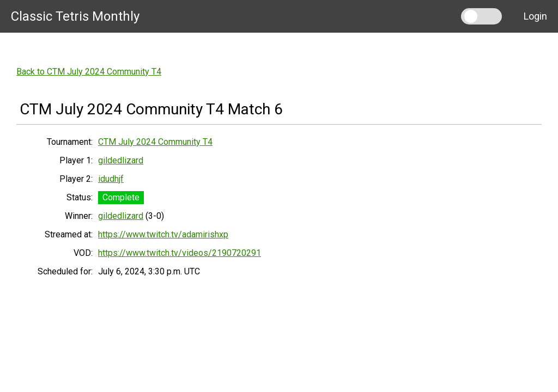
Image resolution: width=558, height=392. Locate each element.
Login (535, 16)
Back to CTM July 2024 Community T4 (89, 72)
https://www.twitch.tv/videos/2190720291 (180, 253)
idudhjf (111, 179)
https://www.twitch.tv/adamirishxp (163, 234)
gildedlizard (121, 160)
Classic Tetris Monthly (75, 16)
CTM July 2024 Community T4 (155, 142)
